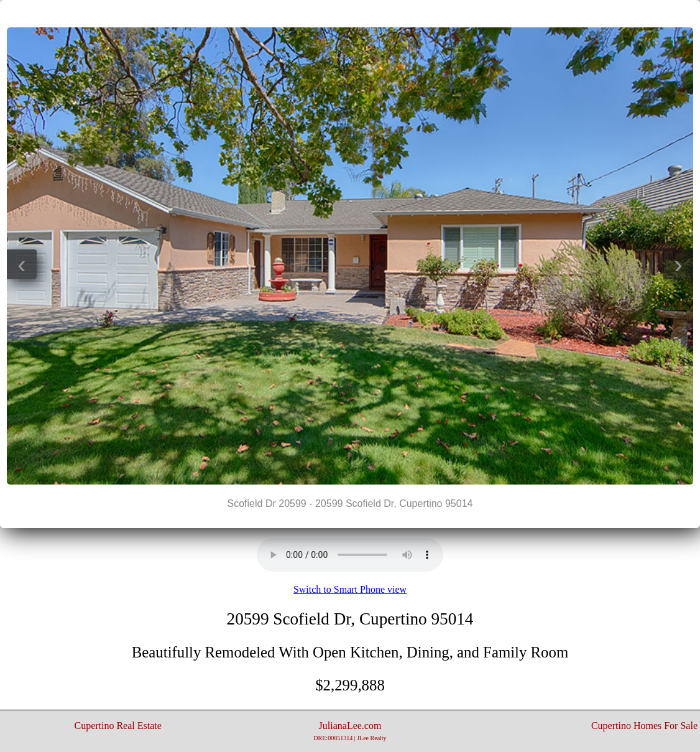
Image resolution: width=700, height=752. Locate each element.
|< (325, 13)
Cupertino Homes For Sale (644, 726)
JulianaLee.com (350, 731)
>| (375, 13)
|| (350, 13)
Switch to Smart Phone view (350, 589)
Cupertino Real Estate (117, 726)
